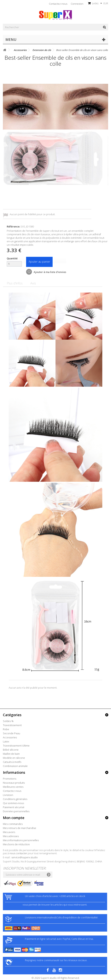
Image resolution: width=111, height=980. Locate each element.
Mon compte (14, 818)
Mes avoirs (9, 832)
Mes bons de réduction (16, 844)
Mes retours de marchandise (20, 828)
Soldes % (8, 721)
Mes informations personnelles (21, 840)
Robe (6, 729)
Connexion (77, 4)
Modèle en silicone (14, 758)
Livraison (8, 795)
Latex (6, 741)
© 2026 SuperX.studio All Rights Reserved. (55, 978)
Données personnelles (16, 811)
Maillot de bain (11, 754)
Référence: (13, 226)
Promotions (10, 779)
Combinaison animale (15, 766)
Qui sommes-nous (13, 803)
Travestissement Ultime (16, 746)
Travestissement (12, 725)
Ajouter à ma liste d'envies (50, 272)
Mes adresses (11, 836)
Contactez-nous (58, 4)
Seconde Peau (12, 733)
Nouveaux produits (14, 783)
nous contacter (18, 853)
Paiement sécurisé (14, 807)
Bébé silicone (11, 750)
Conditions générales (15, 799)
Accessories (10, 737)
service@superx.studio (25, 857)
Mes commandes (13, 824)
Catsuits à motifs (12, 762)
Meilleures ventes (13, 787)
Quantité (12, 258)
